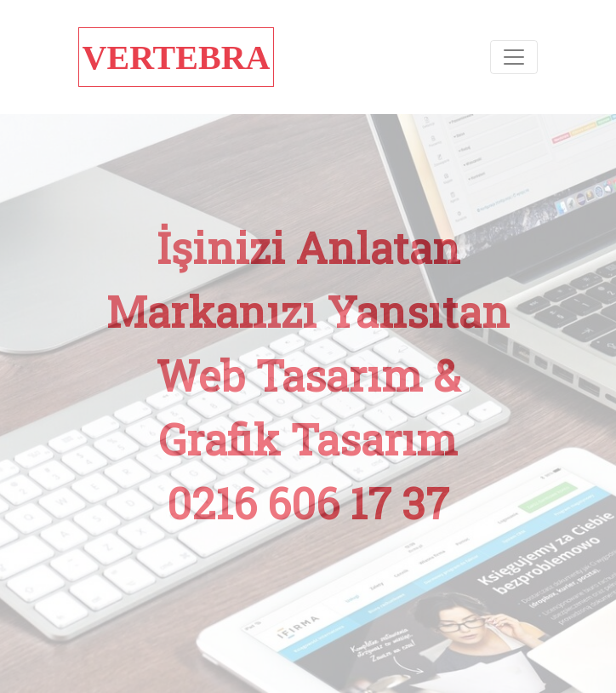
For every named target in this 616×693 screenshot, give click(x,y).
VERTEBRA (177, 57)
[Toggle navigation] (514, 57)
